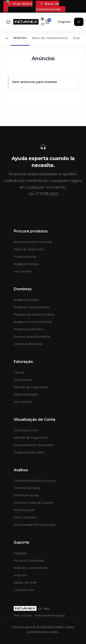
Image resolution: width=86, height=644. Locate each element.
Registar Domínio (26, 264)
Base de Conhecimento (48, 6)
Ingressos (20, 553)
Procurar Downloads (29, 560)
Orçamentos (23, 380)
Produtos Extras (25, 257)
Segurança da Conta (29, 452)
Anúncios (20, 38)
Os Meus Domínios (27, 488)
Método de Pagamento (31, 387)
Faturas (19, 372)
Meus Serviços (24, 510)
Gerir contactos (25, 517)
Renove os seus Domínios (32, 336)
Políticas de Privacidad (50, 615)
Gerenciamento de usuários (34, 445)
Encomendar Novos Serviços (35, 525)
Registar (64, 22)
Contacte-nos (24, 590)
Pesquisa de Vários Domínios (34, 314)
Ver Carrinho (23, 271)
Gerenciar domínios (28, 344)
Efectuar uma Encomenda (33, 242)
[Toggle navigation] (8, 22)
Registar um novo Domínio (33, 322)
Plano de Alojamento (29, 249)
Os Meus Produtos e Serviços (35, 480)
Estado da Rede (25, 582)
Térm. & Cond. (23, 615)
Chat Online (20, 4)
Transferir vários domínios (32, 307)
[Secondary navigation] (43, 38)
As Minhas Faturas (26, 495)
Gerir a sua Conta (26, 430)
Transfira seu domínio (29, 329)
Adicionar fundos (26, 394)
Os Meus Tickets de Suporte (34, 503)
